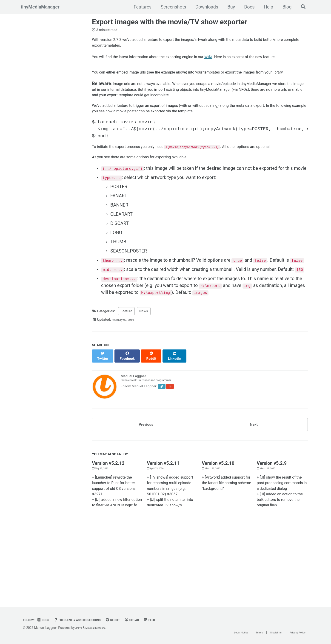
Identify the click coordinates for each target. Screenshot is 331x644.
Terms (249, 632)
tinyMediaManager (40, 7)
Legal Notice (227, 632)
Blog (285, 7)
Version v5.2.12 (108, 510)
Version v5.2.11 (163, 510)
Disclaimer (269, 632)
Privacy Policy (295, 632)
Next (254, 469)
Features (140, 7)
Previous (146, 469)
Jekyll (79, 628)
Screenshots (171, 7)
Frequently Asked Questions (87, 620)
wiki (235, 60)
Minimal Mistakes (99, 628)
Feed (170, 620)
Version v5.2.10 (218, 510)
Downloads (204, 7)
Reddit (128, 620)
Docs (247, 7)
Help (266, 7)
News (144, 359)
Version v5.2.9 (272, 510)
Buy (229, 7)
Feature (126, 359)
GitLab (150, 620)
